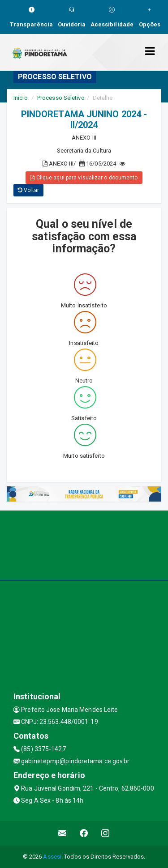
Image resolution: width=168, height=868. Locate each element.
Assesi (52, 857)
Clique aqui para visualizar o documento (84, 178)
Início (21, 98)
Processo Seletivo (61, 98)
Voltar (28, 190)
